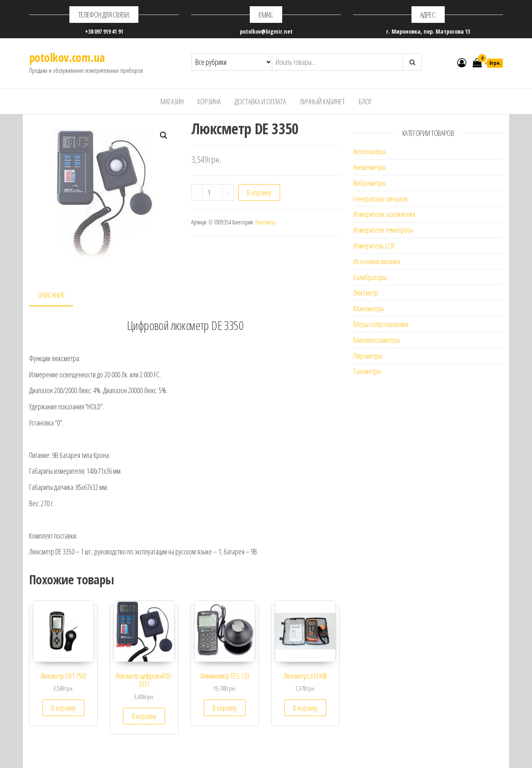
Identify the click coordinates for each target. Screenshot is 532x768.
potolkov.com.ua (67, 57)
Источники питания (377, 261)
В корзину (259, 192)
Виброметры (369, 183)
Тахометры (367, 371)
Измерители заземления (384, 214)
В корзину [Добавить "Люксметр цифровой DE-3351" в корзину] (144, 716)
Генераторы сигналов (381, 199)
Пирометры (368, 356)
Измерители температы (383, 230)
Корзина (209, 101)
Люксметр (265, 222)
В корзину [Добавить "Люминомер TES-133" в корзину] (225, 708)
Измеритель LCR (374, 246)
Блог (365, 101)
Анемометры (369, 167)
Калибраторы (370, 277)
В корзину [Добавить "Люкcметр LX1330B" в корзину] (305, 708)
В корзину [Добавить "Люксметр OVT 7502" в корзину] (63, 708)
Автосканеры (369, 151)
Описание (51, 295)
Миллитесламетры (377, 340)
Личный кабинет (322, 101)
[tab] (57, 296)
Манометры (368, 308)
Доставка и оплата (260, 101)
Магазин (172, 101)
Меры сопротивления (381, 324)
